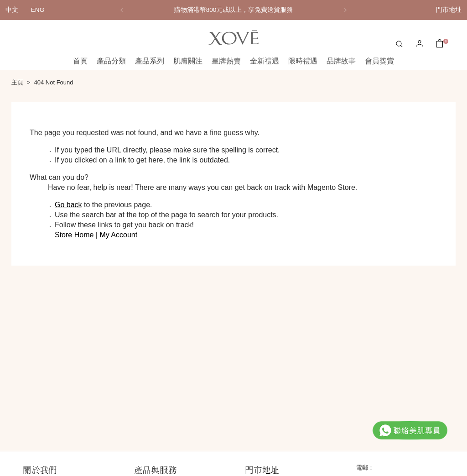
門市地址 (449, 10)
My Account (118, 235)
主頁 (17, 82)
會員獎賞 (379, 61)
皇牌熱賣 (226, 61)
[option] (233, 10)
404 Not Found (54, 82)
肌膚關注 (188, 61)
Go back (68, 205)
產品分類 (111, 61)
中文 (12, 10)
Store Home (74, 235)
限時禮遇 (303, 61)
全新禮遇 (265, 61)
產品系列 (150, 61)
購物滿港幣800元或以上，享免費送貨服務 (234, 10)
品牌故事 (341, 61)
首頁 (80, 61)
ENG (38, 10)
